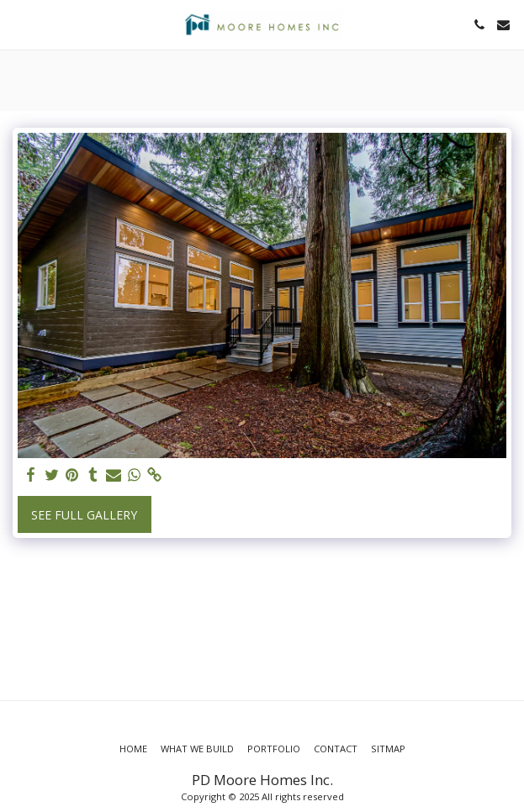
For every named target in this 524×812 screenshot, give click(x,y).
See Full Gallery (84, 515)
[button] (19, 24)
